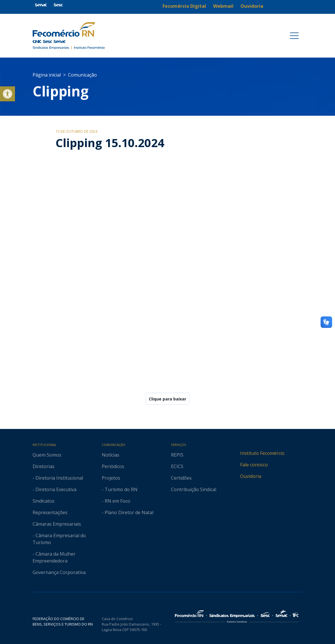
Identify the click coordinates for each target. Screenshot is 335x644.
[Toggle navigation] (294, 36)
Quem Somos (47, 455)
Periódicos (113, 466)
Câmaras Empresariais (57, 524)
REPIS (177, 455)
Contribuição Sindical (194, 489)
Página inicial (47, 75)
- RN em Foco (116, 501)
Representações (50, 512)
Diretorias (44, 466)
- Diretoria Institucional (58, 478)
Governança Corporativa (59, 572)
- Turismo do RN (120, 489)
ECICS (177, 466)
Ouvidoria (251, 476)
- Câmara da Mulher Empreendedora (54, 557)
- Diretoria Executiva (54, 489)
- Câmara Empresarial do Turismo (59, 539)
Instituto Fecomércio (262, 453)
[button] (7, 94)
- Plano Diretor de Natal (128, 512)
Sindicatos (44, 501)
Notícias (111, 455)
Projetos (111, 478)
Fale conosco (254, 465)
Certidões (181, 478)
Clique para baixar (167, 399)
